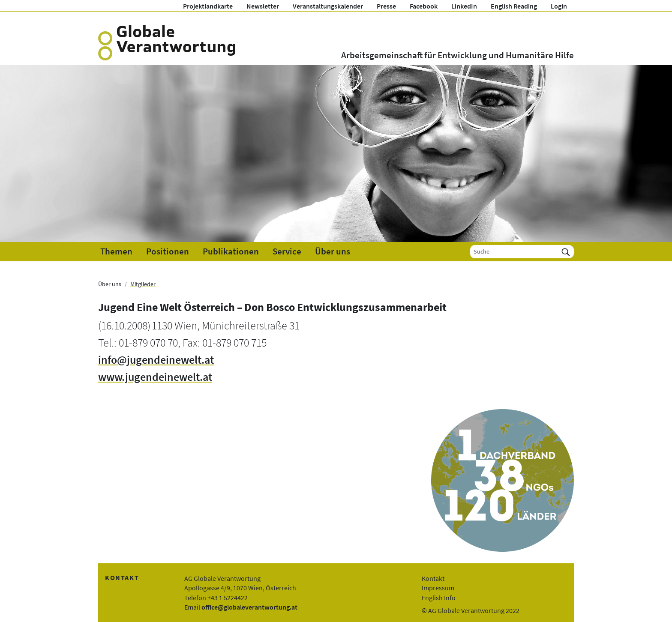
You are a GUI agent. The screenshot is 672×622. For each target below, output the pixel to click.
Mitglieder (143, 284)
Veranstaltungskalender (328, 6)
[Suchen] (566, 252)
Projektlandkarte (208, 6)
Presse (386, 6)
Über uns (333, 251)
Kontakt (433, 578)
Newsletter (263, 6)
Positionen (168, 251)
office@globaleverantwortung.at (249, 607)
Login (559, 6)
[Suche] (514, 252)
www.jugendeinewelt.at (155, 377)
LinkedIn (464, 6)
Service (287, 251)
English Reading (514, 6)
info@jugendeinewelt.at (156, 360)
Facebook (424, 6)
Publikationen (231, 251)
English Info (439, 598)
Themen (116, 251)
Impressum (438, 588)
